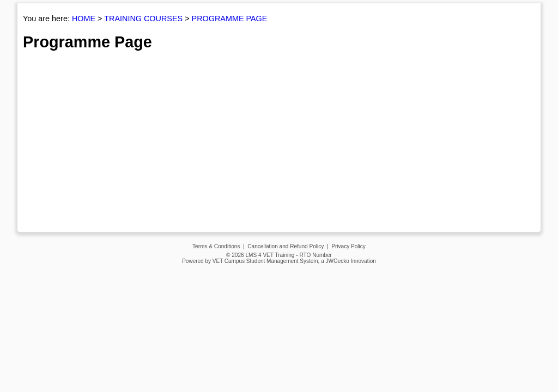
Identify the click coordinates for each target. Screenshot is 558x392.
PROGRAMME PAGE (230, 19)
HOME (84, 19)
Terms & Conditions (216, 246)
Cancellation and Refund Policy (286, 246)
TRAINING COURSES (143, 19)
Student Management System (282, 261)
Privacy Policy (348, 246)
